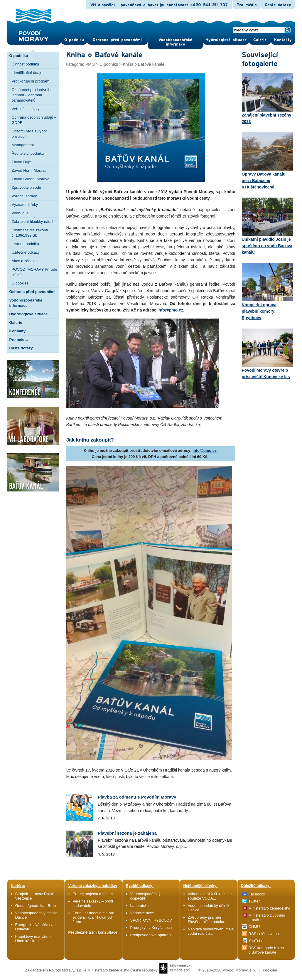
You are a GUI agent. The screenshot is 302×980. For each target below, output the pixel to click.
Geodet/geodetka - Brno (36, 906)
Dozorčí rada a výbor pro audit (29, 134)
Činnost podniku (25, 64)
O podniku (19, 56)
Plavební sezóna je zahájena (127, 833)
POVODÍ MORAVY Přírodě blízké (35, 272)
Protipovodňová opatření (151, 935)
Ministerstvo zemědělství (269, 908)
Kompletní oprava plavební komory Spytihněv (268, 292)
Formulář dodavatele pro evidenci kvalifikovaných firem (94, 917)
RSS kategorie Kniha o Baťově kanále (266, 950)
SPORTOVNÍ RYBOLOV (151, 920)
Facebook (257, 894)
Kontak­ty (283, 40)
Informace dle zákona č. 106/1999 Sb (30, 233)
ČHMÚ (254, 927)
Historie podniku (25, 244)
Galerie (16, 323)
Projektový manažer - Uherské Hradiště (33, 939)
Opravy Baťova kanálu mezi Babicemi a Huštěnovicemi (268, 161)
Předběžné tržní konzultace (93, 932)
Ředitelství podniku (28, 153)
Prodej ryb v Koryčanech (151, 928)
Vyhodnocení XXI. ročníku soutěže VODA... (210, 896)
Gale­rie (260, 40)
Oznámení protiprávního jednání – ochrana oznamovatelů (32, 95)
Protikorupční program (31, 81)
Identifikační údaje (27, 73)
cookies (270, 970)
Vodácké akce (142, 913)
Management (23, 145)
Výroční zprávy (24, 196)
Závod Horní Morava (29, 170)
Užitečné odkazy (26, 252)
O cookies (20, 283)
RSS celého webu (264, 934)
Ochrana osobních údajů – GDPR (34, 120)
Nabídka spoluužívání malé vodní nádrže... (211, 931)
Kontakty (18, 331)
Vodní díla (20, 213)
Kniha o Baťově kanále (144, 64)
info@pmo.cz (170, 310)
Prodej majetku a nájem (93, 894)
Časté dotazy (278, 5)
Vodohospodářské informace (175, 42)
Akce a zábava (24, 261)
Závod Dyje (21, 162)
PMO (90, 64)
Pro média (247, 5)
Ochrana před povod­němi (117, 40)
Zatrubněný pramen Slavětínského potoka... (208, 920)
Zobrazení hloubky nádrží (33, 222)
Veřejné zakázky (26, 109)
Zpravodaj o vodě (26, 187)
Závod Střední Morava (31, 179)
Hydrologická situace (226, 40)
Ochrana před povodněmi (32, 292)
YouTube (256, 941)
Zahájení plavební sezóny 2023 (268, 99)
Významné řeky (25, 204)
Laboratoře (140, 906)
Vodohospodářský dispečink (145, 896)
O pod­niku (74, 40)
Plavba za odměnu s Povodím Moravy (137, 797)
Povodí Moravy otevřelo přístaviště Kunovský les (268, 354)
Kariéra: (18, 886)
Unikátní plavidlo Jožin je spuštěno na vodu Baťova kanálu (268, 226)
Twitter (254, 901)
